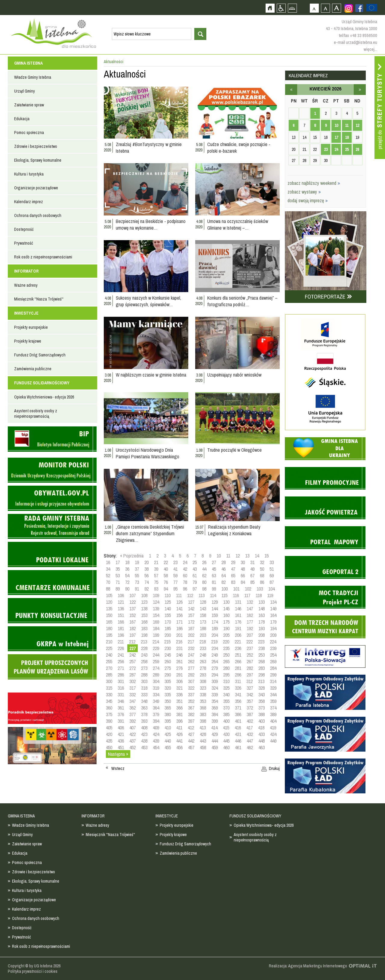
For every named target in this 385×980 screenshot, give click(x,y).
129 (215, 602)
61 (195, 575)
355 (226, 701)
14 (257, 556)
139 (156, 609)
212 (132, 642)
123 (144, 602)
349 (156, 701)
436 (121, 741)
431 (238, 734)
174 (215, 622)
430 (226, 734)
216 (179, 642)
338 (203, 695)
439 (156, 741)
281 (238, 668)
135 (109, 609)
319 (156, 688)
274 (156, 668)
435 (109, 741)
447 (250, 741)
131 (238, 602)
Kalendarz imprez (29, 202)
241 (121, 655)
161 (238, 615)
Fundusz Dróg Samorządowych (40, 355)
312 (249, 681)
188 (203, 628)
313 (261, 681)
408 (144, 728)
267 (250, 661)
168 (144, 622)
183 (144, 628)
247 (191, 655)
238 (262, 648)
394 (156, 721)
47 (233, 569)
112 (190, 595)
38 (146, 569)
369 (215, 708)
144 (215, 609)
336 (179, 695)
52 (108, 575)
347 (132, 701)
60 (185, 575)
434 (273, 734)
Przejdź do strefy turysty (380, 108)
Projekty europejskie (31, 327)
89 (118, 589)
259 (156, 661)
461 (238, 747)
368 (203, 708)
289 (156, 675)
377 (132, 714)
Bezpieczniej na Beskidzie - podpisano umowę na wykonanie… (151, 224)
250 (226, 655)
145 (226, 609)
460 (226, 747)
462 (250, 747)
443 (203, 741)
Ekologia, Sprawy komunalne (38, 160)
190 (226, 628)
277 (191, 668)
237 (250, 648)
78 (185, 582)
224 (273, 642)
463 (262, 747)
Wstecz (118, 768)
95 (175, 589)
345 (109, 701)
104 (271, 589)
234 (215, 648)
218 (203, 642)
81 (214, 582)
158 (203, 615)
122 (132, 602)
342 (250, 695)
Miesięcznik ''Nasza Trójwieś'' (39, 299)
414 (214, 728)
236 (238, 648)
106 (121, 595)
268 (262, 661)
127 (191, 602)
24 (185, 562)
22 (166, 562)
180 (109, 628)
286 (121, 675)
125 (168, 602)
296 (238, 675)
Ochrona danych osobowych (38, 215)
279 (215, 668)
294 (215, 675)
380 (168, 714)
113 (202, 595)
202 (191, 635)
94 (166, 589)
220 (226, 642)
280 (226, 668)
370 (226, 708)
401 (238, 721)
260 (168, 661)
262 (191, 661)
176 (238, 622)
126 (179, 602)
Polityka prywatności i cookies (33, 971)
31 (252, 562)
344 (273, 695)
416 (238, 728)
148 (262, 609)
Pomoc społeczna (29, 133)
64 (223, 575)
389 (273, 714)
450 (109, 747)
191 (238, 628)
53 (118, 575)
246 (179, 655)
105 (109, 595)
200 (168, 635)
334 (156, 695)
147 (250, 609)
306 (179, 681)
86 (262, 582)
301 (121, 681)
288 (144, 675)
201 (179, 635)
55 (137, 575)
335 (168, 695)
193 (262, 628)
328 (262, 688)
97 (195, 589)
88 (108, 589)
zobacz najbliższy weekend (314, 183)
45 (214, 569)
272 (132, 668)
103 (260, 589)
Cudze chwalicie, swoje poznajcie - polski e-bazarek (239, 148)
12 (238, 556)
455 (168, 747)
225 (109, 648)
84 (243, 582)
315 (109, 688)
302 (132, 681)
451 (121, 747)
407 (132, 728)
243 (144, 655)
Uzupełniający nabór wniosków (234, 375)
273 (144, 668)
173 (203, 622)
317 (132, 688)
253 (262, 655)
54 (127, 575)
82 (223, 582)
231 (179, 648)
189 (215, 628)
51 (272, 569)
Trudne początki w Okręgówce (234, 450)
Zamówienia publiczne (33, 369)
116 (236, 595)
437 (132, 741)
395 (168, 721)
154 (156, 615)
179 (273, 622)
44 (204, 569)
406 (121, 728)
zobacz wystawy (304, 192)
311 (238, 681)
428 (203, 734)
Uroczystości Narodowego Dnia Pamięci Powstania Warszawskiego (148, 453)
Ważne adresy (26, 285)
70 (108, 582)
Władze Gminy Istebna (33, 77)
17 (118, 562)
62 (204, 575)
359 (273, 701)
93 (156, 589)
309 (215, 681)
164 (273, 615)
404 (273, 721)
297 (250, 675)
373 (262, 708)
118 (259, 595)
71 (118, 582)
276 (179, 668)
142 (191, 609)
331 (121, 695)
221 (238, 642)
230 (168, 648)
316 (121, 688)
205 (226, 635)
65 (233, 575)
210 (109, 642)
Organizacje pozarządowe (36, 188)
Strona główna (270, 8)
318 (144, 688)
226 (121, 648)
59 (175, 575)
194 (273, 628)
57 (156, 575)
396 (179, 721)
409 (156, 728)
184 (156, 628)
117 (247, 595)
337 (191, 695)
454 (156, 747)
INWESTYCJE (26, 313)
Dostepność (24, 229)
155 (168, 615)
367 (191, 708)
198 (144, 635)
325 (226, 688)
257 (132, 661)
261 (179, 661)
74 (146, 582)
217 (191, 642)
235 (226, 648)
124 (156, 602)
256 (121, 661)
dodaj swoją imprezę (308, 200)
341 (238, 695)
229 (156, 648)
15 (266, 556)
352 (191, 701)
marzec (291, 90)
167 (132, 622)
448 (262, 741)
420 (109, 734)
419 (273, 728)
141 (179, 609)
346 (121, 701)
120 (109, 602)
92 (146, 589)
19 (137, 562)
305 (168, 681)
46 (223, 569)
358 (262, 701)
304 (156, 681)
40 (166, 569)
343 (262, 695)
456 (179, 747)
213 (144, 642)
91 (137, 589)
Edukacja (22, 119)
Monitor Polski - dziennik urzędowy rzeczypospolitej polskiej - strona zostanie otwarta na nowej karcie (52, 470)
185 (168, 628)
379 (156, 714)
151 (121, 615)
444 (215, 741)
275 (168, 668)
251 (238, 655)
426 (179, 734)
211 (121, 642)
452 (132, 747)
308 (203, 681)
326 (238, 688)
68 (262, 575)
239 (273, 648)
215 (167, 642)
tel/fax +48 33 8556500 (358, 35)
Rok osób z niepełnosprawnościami (43, 257)
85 (252, 582)
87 (272, 582)
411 (179, 728)
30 (243, 562)
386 (238, 714)
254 (273, 655)
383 (203, 714)
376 (121, 714)
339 (215, 695)
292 (191, 675)
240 (109, 655)
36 (127, 569)
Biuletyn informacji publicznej (52, 439)
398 (203, 721)
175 (226, 622)
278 (203, 668)
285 (109, 675)
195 (109, 635)
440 (168, 741)
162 (250, 615)
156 (179, 615)
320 (168, 688)
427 (191, 734)
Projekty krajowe (28, 341)
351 (179, 701)
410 (168, 728)
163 (262, 615)
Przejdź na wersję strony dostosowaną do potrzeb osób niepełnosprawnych (281, 8)
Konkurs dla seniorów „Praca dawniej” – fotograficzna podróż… (242, 301)
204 (215, 635)
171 (179, 622)
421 (121, 734)
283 (262, 668)
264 (215, 661)
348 (144, 701)
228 (144, 648)
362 (132, 708)
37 (137, 569)
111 (179, 595)
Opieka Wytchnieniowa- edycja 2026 (44, 397)
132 (250, 602)
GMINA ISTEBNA (28, 63)
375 (109, 714)
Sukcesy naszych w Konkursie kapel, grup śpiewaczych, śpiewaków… (148, 301)
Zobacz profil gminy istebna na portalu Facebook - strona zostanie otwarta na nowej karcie (359, 8)
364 (156, 708)
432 (250, 734)
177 (250, 622)
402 (250, 721)
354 (215, 701)
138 (144, 609)
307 (191, 681)
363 (144, 708)
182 (132, 628)
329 (273, 688)
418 (261, 728)
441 (179, 741)
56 (146, 575)
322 (191, 688)
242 (132, 655)
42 (185, 569)
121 (121, 602)
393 (144, 721)
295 (226, 675)
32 (262, 562)
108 (144, 595)
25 (195, 562)
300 (109, 681)
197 (132, 635)
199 (156, 635)
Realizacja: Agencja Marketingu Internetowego (308, 966)
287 (132, 675)
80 (204, 582)
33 (272, 562)
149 (273, 609)
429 (215, 734)
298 (262, 675)
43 (195, 569)
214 (156, 642)
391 (121, 721)
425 (168, 734)
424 (156, 734)
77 (175, 582)
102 (248, 589)
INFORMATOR (26, 271)
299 (273, 675)
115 (224, 595)
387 (250, 714)
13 (247, 556)
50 (262, 569)
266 (238, 661)
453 (144, 747)
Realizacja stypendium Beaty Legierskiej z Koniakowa (234, 530)
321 (179, 688)
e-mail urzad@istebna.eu (356, 42)
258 (144, 661)
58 (166, 575)
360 (109, 708)
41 (175, 569)
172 (191, 622)
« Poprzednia (132, 556)
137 (132, 609)
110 (168, 595)
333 (144, 695)
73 (137, 582)
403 (262, 721)
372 (250, 708)
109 (156, 595)
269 (273, 661)
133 (262, 602)
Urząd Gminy (25, 91)
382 (191, 714)
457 (191, 747)
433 (262, 734)
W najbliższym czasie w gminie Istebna (151, 375)
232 (191, 648)
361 (121, 708)
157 (191, 615)
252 (250, 655)
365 (168, 708)
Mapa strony (292, 8)
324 (215, 688)
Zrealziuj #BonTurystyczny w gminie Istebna (149, 148)
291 (179, 675)
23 (175, 562)
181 (121, 628)
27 (214, 562)
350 (168, 701)
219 (214, 642)
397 (191, 721)
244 (156, 655)
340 (226, 695)
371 (238, 708)
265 (226, 661)
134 (273, 602)
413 (203, 728)
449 (273, 741)
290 (168, 675)
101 (236, 589)
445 (226, 741)
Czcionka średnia (325, 8)
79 (195, 582)
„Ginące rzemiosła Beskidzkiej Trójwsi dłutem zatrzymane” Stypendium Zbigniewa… (150, 533)
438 (144, 741)
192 (250, 628)
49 (252, 569)
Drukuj (274, 768)
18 (127, 562)
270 (109, 668)
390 (109, 721)
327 (250, 688)
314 (273, 681)
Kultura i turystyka (29, 174)
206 (238, 635)
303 (144, 681)
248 (203, 655)
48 (243, 569)
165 (109, 622)
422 (132, 734)
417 (249, 728)
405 (109, 728)
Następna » (118, 754)
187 (191, 628)
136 (121, 609)
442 (191, 741)
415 (226, 728)
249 (215, 655)
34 (108, 569)
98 (204, 589)
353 (203, 701)
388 (262, 714)
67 (252, 575)
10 (219, 556)
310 (226, 681)
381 (179, 714)
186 (179, 628)
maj (360, 90)
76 (166, 582)
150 (109, 615)
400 (226, 721)
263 (203, 661)
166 (121, 622)
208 (262, 635)
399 (215, 721)
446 (238, 741)
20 (146, 562)
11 (228, 556)
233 (203, 648)
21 (156, 562)
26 (204, 562)
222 (249, 642)
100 (225, 589)
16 (108, 562)
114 (213, 595)
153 (144, 615)
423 (144, 734)
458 (203, 747)
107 (132, 595)
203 (203, 635)
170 (168, 622)
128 (203, 602)
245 (168, 655)
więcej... (370, 49)
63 (214, 575)
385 (226, 714)
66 (243, 575)
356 (238, 701)
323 (203, 688)
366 (179, 708)
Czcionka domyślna (314, 8)
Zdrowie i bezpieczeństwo (36, 146)
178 (262, 622)
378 (144, 714)
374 (273, 708)
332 (132, 695)
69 (272, 575)
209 (273, 635)
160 (226, 615)
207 (250, 635)
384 (215, 714)
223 (261, 642)
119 (270, 595)
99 (214, 589)
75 (156, 582)
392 (132, 721)
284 (273, 668)
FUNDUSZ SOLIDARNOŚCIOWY (42, 383)
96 (185, 589)
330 (109, 695)
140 (168, 609)
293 (203, 675)
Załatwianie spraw (29, 105)
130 (226, 602)
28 (223, 562)
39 (156, 569)
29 (233, 562)
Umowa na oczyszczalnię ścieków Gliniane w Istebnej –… (238, 224)
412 (191, 728)
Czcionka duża (336, 8)
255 (109, 661)
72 (127, 582)
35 (118, 569)
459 (215, 747)
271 (121, 668)
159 (215, 615)
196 (121, 635)
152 (132, 615)
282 (250, 668)
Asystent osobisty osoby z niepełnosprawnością (36, 414)
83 (233, 582)
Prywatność (24, 243)
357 (250, 701)
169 (156, 622)
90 (127, 589)
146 (238, 609)
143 (203, 609)
